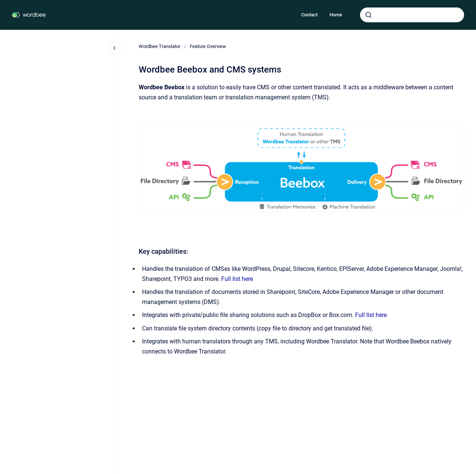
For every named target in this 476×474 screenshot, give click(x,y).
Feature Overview (208, 46)
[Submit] (369, 15)
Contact (309, 15)
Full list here (237, 279)
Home (336, 15)
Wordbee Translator (160, 46)
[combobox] (412, 15)
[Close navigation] (115, 48)
